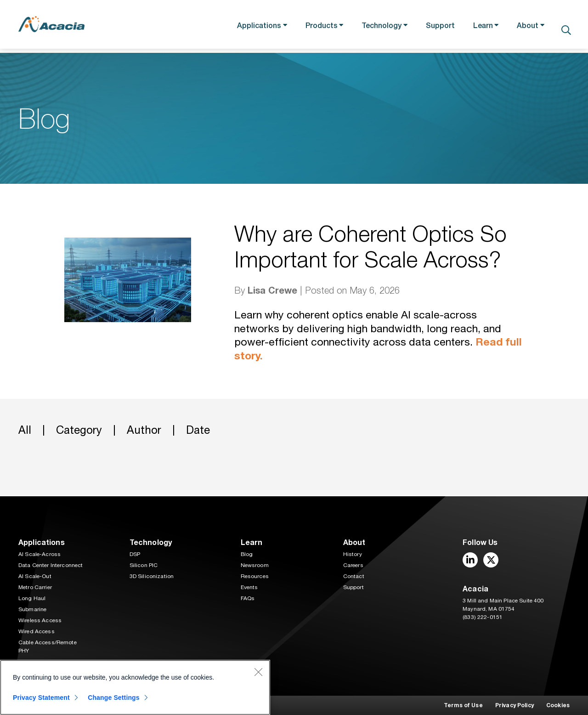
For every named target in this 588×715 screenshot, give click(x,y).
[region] (135, 687)
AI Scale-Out (35, 576)
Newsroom (255, 565)
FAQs (248, 598)
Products (315, 27)
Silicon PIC (144, 565)
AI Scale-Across (40, 554)
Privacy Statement (41, 698)
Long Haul (32, 598)
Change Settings (116, 698)
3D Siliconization (152, 576)
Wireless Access (40, 620)
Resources (255, 576)
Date (198, 431)
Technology (377, 27)
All (25, 431)
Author (144, 431)
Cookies (558, 705)
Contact (354, 576)
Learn (480, 27)
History (353, 554)
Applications (251, 27)
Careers (353, 565)
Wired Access (37, 631)
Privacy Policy (514, 705)
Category (79, 431)
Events (249, 587)
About (526, 27)
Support (437, 27)
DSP (135, 554)
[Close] (258, 672)
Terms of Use (463, 705)
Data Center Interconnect (51, 565)
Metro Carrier (35, 587)
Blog (247, 554)
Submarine (32, 609)
